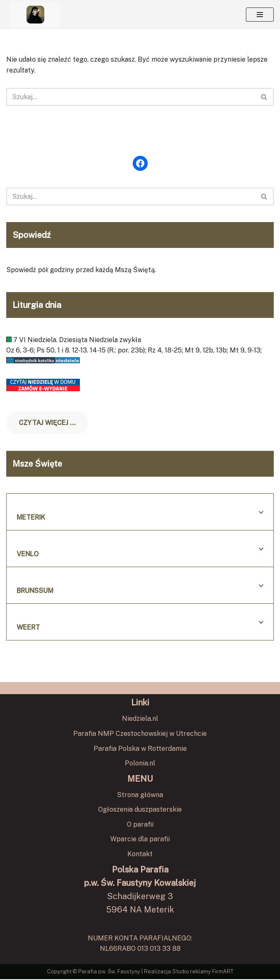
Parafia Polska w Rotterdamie (140, 749)
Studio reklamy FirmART (203, 972)
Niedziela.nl (140, 719)
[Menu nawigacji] (260, 15)
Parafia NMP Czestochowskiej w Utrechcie (140, 734)
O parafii (140, 825)
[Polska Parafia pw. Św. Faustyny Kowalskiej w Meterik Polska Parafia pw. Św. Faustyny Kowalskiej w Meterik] (35, 15)
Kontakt (140, 855)
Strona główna (140, 795)
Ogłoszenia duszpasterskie (140, 810)
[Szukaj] (131, 97)
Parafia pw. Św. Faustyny (110, 972)
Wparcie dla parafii (140, 840)
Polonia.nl (140, 764)
